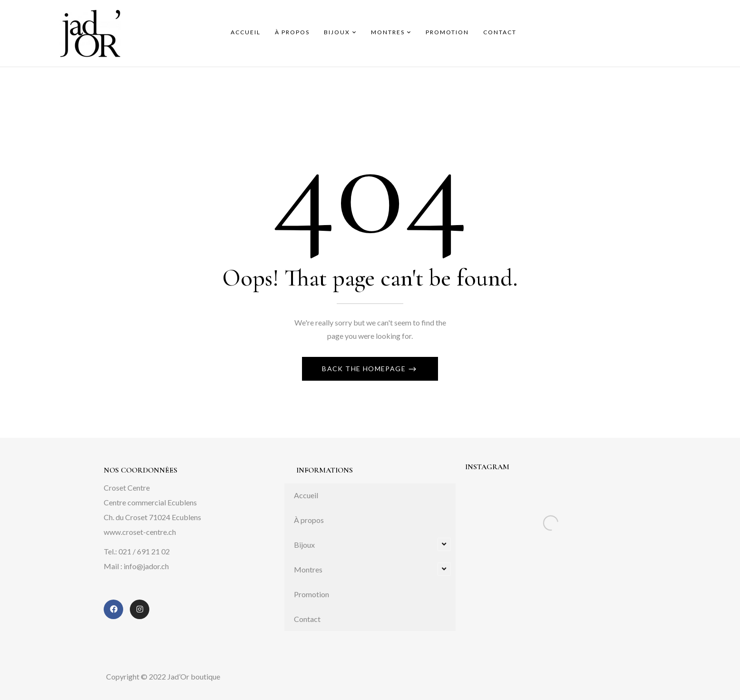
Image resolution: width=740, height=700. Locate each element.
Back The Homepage (365, 369)
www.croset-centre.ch (140, 532)
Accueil (306, 495)
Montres (308, 569)
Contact (307, 619)
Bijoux (304, 545)
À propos (309, 520)
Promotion (312, 594)
